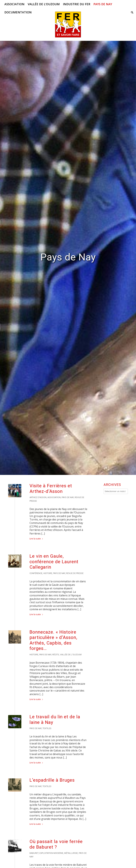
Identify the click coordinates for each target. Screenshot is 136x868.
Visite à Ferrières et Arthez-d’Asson (51, 489)
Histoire (48, 573)
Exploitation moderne (51, 853)
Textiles (47, 728)
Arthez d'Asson (38, 497)
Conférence (36, 573)
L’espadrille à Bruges (52, 780)
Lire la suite (37, 539)
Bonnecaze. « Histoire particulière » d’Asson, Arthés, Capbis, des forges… (53, 640)
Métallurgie (71, 853)
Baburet (34, 853)
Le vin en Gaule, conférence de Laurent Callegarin (54, 562)
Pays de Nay (68, 497)
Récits (56, 655)
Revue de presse (75, 573)
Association (54, 497)
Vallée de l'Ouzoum (71, 655)
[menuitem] (14, 4)
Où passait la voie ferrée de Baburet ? (56, 844)
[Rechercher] (131, 12)
